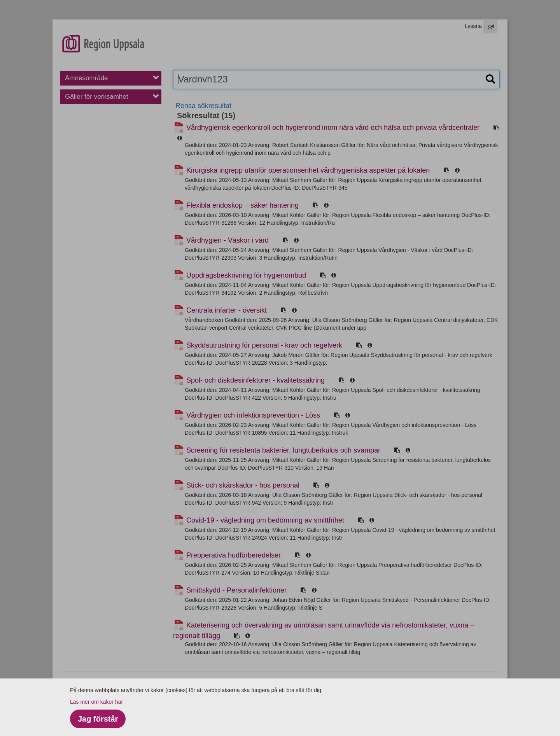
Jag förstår (98, 719)
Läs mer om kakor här (96, 702)
